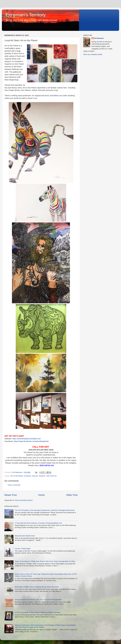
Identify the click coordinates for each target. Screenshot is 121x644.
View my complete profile (93, 54)
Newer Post (11, 495)
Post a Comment (14, 485)
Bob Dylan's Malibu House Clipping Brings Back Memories (37, 587)
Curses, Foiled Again (23, 549)
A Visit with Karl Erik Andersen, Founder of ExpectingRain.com (38, 523)
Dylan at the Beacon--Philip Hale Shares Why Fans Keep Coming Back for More (45, 561)
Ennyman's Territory (26, 15)
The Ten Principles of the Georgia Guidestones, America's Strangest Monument (45, 510)
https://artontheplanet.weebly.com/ (27, 439)
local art (35, 476)
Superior (42, 476)
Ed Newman (99, 38)
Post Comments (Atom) (24, 500)
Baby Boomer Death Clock (25, 536)
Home (41, 495)
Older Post (72, 495)
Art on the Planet (17, 476)
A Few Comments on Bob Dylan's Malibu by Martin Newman (37, 612)
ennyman (28, 476)
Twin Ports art (51, 476)
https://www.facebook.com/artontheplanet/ (31, 441)
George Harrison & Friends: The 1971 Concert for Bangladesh (38, 600)
